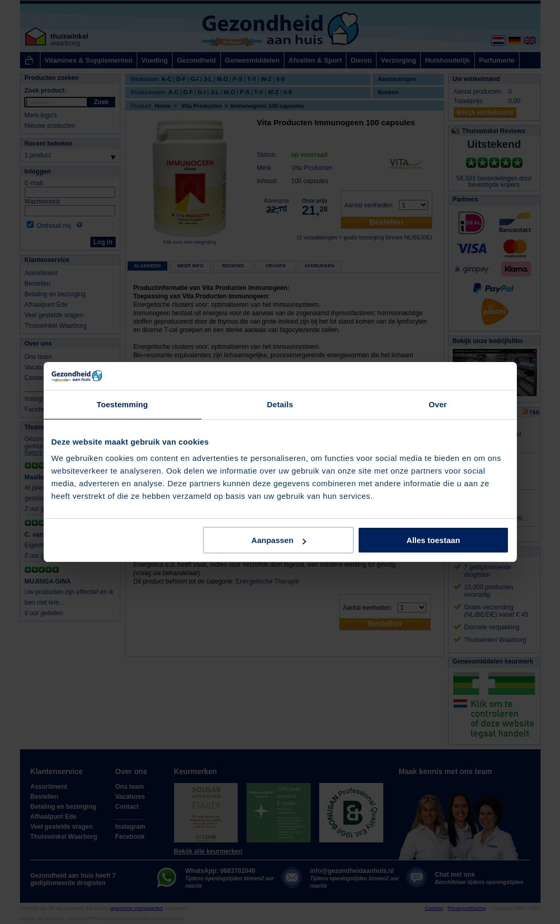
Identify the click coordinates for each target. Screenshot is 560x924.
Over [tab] (438, 404)
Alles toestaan (433, 540)
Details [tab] (280, 404)
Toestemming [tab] (123, 404)
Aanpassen (279, 540)
